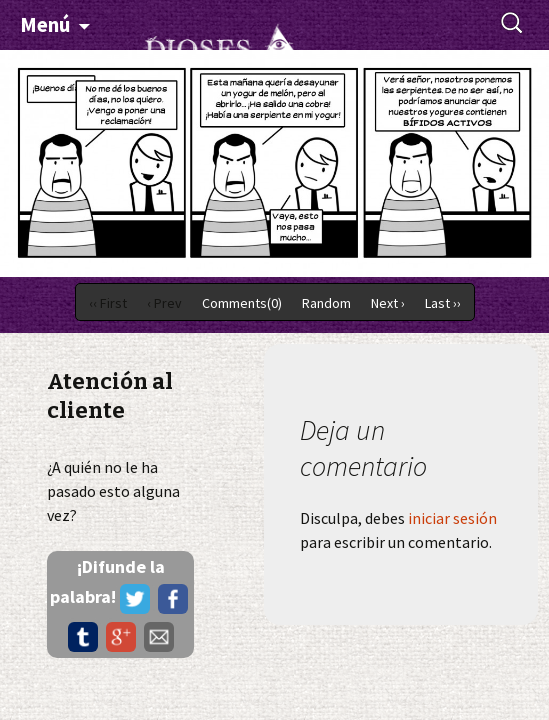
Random (326, 303)
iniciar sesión (452, 518)
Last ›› (443, 303)
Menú (45, 25)
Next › (388, 303)
